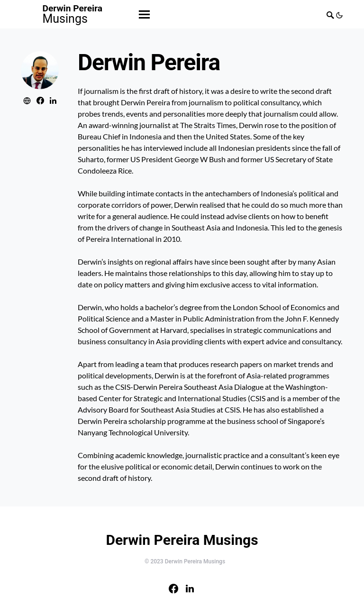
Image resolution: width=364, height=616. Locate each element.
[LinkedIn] (190, 588)
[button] (339, 14)
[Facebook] (173, 588)
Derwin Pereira (73, 14)
